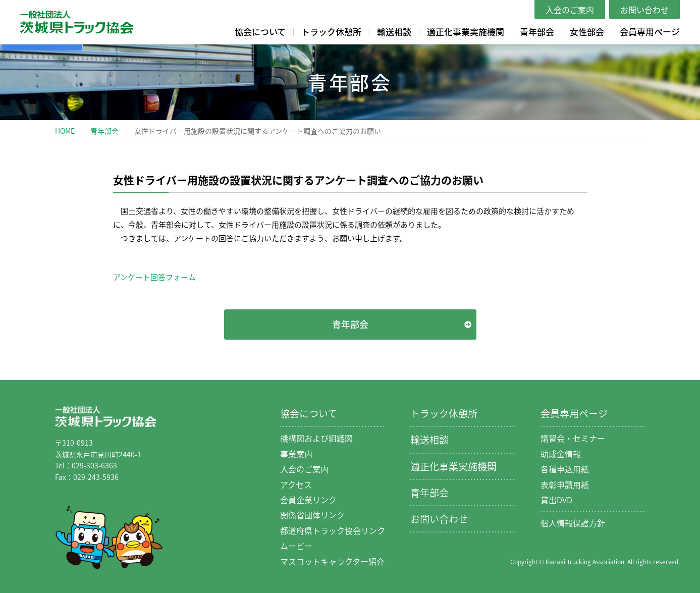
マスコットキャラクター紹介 (332, 561)
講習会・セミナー (573, 438)
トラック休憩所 (331, 32)
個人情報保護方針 (573, 523)
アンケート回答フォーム (154, 277)
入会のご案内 (570, 10)
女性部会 (587, 32)
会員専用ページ (650, 32)
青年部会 (537, 32)
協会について (260, 32)
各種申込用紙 (565, 469)
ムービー (296, 546)
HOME (65, 131)
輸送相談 (394, 32)
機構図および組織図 (316, 438)
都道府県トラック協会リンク (333, 530)
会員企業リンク (308, 500)
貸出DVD (556, 500)
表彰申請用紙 (565, 484)
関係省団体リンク (312, 515)
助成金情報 (561, 454)
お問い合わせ (644, 10)
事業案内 (296, 454)
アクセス (296, 484)
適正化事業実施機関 (466, 32)
